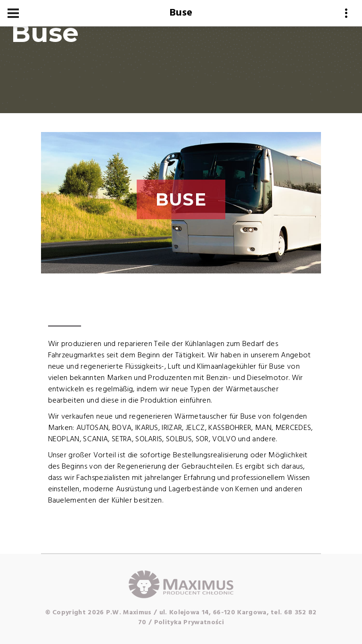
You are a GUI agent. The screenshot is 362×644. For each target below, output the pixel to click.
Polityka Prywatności (189, 623)
